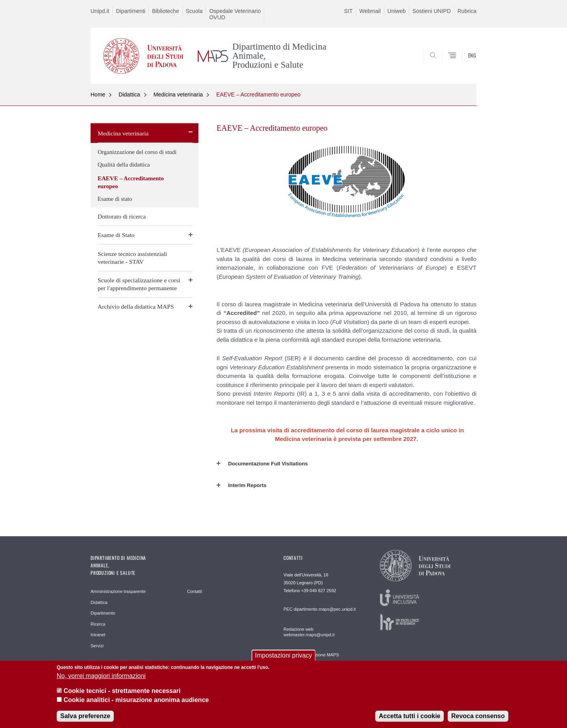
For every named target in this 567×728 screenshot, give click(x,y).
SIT (348, 11)
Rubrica (467, 11)
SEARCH (463, 65)
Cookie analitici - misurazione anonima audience (136, 702)
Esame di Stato (116, 235)
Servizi (97, 646)
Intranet (98, 635)
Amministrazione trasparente (118, 591)
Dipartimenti (131, 11)
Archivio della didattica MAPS (136, 307)
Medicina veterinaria (178, 94)
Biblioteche (166, 11)
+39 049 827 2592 (319, 591)
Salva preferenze (85, 718)
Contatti (195, 591)
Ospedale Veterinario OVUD (235, 14)
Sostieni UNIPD (431, 11)
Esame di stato (115, 199)
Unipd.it (100, 11)
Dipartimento (103, 613)
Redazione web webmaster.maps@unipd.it (309, 632)
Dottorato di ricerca (122, 216)
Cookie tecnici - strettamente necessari (122, 693)
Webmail (370, 11)
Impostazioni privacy (284, 658)
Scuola (194, 11)
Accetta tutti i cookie (409, 718)
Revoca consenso (478, 718)
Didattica (129, 94)
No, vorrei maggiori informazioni (101, 678)
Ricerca (98, 624)
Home (98, 94)
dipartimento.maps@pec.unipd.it (325, 609)
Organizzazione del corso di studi (137, 152)
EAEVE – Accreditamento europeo (258, 94)
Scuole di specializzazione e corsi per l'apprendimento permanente (139, 284)
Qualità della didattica (124, 165)
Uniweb (397, 11)
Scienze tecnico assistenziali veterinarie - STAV (132, 258)
